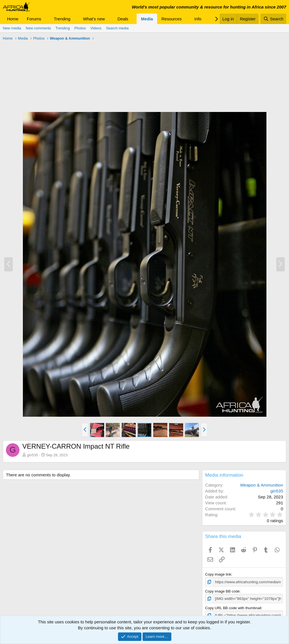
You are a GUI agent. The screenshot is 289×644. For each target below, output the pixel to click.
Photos (80, 28)
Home (13, 19)
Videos (96, 28)
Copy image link (218, 574)
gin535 (33, 455)
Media (147, 19)
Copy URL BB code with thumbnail (233, 607)
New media (12, 28)
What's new (94, 19)
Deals (123, 19)
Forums (34, 19)
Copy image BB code (222, 591)
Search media (117, 28)
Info (198, 19)
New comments (38, 28)
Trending (62, 19)
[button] (46, 19)
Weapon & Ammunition (262, 485)
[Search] (273, 19)
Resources (172, 19)
